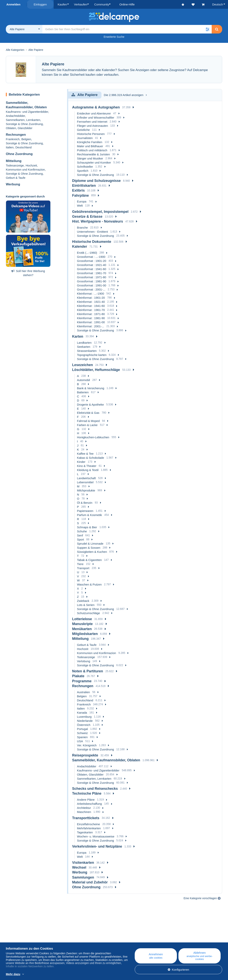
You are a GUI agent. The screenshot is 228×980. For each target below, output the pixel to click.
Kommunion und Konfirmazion (25, 169)
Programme (82, 681)
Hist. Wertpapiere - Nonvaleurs (98, 221)
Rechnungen (16, 135)
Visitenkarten (83, 863)
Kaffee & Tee (85, 454)
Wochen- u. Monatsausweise (96, 836)
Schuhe (82, 531)
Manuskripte (82, 624)
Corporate (14, 940)
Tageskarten (85, 832)
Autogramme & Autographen (96, 107)
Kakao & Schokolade (90, 458)
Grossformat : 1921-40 (92, 265)
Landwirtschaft (86, 478)
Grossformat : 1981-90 (92, 281)
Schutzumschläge (88, 613)
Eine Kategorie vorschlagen (200, 898)
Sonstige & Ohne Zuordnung (24, 124)
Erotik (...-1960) (87, 253)
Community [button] (101, 4)
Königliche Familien (90, 142)
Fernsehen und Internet (92, 121)
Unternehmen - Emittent (92, 232)
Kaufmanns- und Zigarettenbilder (27, 112)
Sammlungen (83, 877)
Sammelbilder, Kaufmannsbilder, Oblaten (106, 760)
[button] (207, 29)
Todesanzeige (15, 165)
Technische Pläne (87, 793)
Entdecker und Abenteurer (94, 113)
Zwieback (83, 601)
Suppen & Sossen (89, 548)
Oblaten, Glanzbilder (19, 128)
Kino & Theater (87, 466)
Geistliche (83, 130)
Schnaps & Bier (87, 527)
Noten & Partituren (88, 671)
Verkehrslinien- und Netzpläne (97, 846)
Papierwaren (85, 511)
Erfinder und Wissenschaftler (96, 117)
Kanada (82, 712)
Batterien (83, 392)
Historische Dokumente (92, 242)
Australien (83, 692)
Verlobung (84, 661)
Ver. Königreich (87, 745)
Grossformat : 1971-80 (92, 277)
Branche (82, 228)
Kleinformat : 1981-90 (91, 318)
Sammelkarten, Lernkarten (23, 120)
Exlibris (78, 190)
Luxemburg (84, 716)
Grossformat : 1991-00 (92, 285)
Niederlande (85, 721)
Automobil (83, 380)
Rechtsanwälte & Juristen (93, 154)
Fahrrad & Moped (88, 421)
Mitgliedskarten (85, 634)
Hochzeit (31, 165)
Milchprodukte (86, 490)
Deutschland (23, 147)
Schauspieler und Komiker (94, 162)
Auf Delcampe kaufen (138, 940)
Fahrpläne (80, 195)
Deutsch (218, 4)
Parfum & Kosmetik (89, 515)
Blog (70, 935)
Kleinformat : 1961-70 (91, 310)
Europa (82, 201)
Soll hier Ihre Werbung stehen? (28, 273)
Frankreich (13, 139)
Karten (78, 336)
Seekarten (84, 346)
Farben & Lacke (87, 425)
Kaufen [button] (62, 4)
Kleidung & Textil (88, 470)
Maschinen (84, 812)
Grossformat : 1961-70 (92, 273)
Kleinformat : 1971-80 (91, 314)
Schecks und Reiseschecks (95, 789)
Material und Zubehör (90, 882)
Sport (80, 539)
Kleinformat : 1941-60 (91, 306)
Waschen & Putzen (89, 584)
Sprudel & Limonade (90, 544)
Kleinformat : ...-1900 (90, 294)
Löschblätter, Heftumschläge (96, 370)
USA (80, 741)
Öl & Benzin (85, 503)
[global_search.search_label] (127, 29)
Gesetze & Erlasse (87, 217)
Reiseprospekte (85, 755)
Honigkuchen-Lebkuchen (93, 437)
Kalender (80, 247)
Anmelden (14, 4)
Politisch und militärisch (92, 150)
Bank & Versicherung (91, 388)
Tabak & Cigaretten (89, 560)
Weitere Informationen (66, 974)
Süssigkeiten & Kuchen (92, 552)
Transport (83, 568)
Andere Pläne (86, 800)
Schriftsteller (85, 166)
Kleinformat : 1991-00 (91, 322)
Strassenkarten (87, 351)
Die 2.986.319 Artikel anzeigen (125, 95)
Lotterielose (82, 619)
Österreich (84, 725)
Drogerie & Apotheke (90, 405)
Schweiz (82, 733)
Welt (80, 206)
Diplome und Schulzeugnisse (96, 181)
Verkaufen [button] (80, 4)
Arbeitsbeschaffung (89, 804)
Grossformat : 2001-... (91, 289)
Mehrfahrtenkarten (89, 828)
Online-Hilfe (132, 935)
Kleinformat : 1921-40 (91, 302)
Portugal (82, 729)
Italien (10, 147)
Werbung (13, 184)
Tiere (80, 564)
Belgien (26, 139)
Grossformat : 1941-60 (92, 269)
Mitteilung (14, 161)
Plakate (78, 676)
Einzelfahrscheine (88, 824)
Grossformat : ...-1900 (91, 257)
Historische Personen (91, 134)
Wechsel (79, 867)
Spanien (82, 737)
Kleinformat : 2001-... (90, 326)
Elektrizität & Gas (88, 413)
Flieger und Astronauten (92, 125)
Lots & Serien (86, 605)
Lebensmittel (85, 482)
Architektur (84, 808)
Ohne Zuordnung (19, 154)
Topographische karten (92, 355)
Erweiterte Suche (114, 37)
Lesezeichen (83, 365)
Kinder (81, 462)
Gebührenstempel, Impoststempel (100, 211)
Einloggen (40, 4)
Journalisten (85, 138)
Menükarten (82, 629)
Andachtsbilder (15, 116)
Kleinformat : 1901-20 (91, 298)
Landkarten (84, 342)
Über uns (12, 935)
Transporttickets (86, 818)
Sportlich (83, 170)
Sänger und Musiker (90, 158)
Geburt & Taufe (16, 177)
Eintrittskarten (84, 186)
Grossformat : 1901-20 (92, 261)
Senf (80, 535)
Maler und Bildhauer (90, 146)
